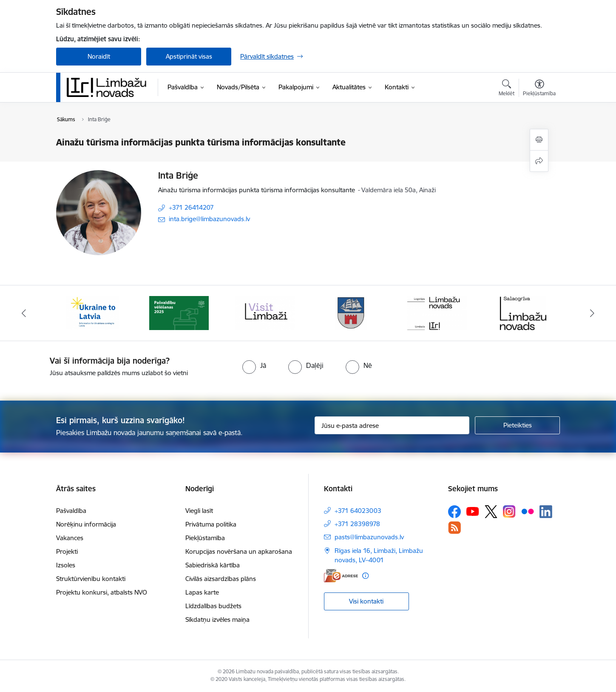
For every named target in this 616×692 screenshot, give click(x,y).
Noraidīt (99, 56)
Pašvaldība (71, 511)
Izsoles (66, 565)
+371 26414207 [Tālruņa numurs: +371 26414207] (191, 207)
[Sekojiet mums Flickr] (528, 511)
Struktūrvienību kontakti (91, 579)
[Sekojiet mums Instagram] (509, 511)
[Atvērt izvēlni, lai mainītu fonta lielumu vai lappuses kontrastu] (539, 89)
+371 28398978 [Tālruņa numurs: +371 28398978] (357, 524)
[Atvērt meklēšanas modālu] (507, 89)
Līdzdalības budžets (213, 606)
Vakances (70, 538)
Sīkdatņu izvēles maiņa (217, 619)
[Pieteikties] (517, 425)
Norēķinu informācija (86, 524)
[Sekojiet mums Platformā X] (491, 512)
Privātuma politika (211, 524)
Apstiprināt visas (189, 56)
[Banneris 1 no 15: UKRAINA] (93, 312)
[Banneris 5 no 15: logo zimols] (437, 312)
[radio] (254, 365)
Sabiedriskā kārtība (213, 565)
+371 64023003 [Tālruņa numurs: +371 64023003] (358, 511)
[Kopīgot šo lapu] (539, 161)
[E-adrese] (341, 576)
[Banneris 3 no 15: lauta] (265, 312)
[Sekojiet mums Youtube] (473, 511)
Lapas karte (202, 592)
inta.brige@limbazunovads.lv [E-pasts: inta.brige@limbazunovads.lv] (209, 219)
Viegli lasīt (199, 511)
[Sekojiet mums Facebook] (454, 512)
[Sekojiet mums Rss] (454, 528)
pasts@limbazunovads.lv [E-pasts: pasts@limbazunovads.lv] (369, 537)
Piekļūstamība (205, 538)
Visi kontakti (366, 601)
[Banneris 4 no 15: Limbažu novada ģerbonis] (351, 312)
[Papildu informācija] (365, 576)
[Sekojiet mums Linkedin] (546, 512)
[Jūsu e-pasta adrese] (392, 425)
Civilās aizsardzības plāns (221, 579)
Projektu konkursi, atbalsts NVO (102, 592)
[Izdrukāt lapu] (539, 140)
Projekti (67, 551)
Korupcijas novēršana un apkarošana (239, 551)
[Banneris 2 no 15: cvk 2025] (179, 312)
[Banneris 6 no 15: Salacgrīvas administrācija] (523, 312)
